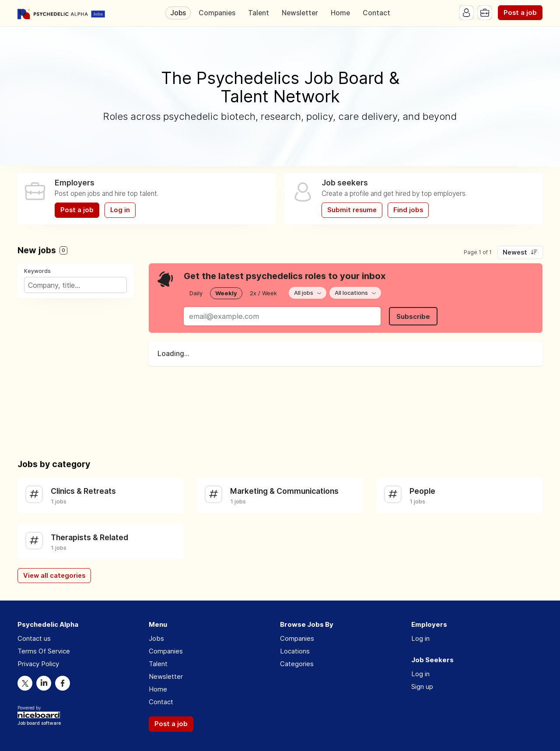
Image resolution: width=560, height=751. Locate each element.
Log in (120, 210)
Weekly (226, 293)
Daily (196, 293)
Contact (376, 13)
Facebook (63, 683)
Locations (295, 651)
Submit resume (352, 210)
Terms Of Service (44, 651)
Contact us (34, 638)
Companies (217, 13)
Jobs (178, 13)
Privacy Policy (38, 664)
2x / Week (263, 293)
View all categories (54, 576)
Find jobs (408, 210)
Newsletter (300, 13)
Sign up (422, 686)
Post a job (520, 13)
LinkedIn (44, 683)
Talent (259, 13)
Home (340, 13)
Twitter (25, 683)
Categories (297, 664)
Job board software (39, 724)
